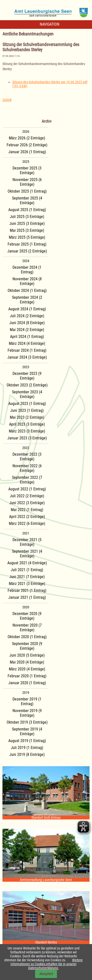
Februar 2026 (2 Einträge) (27, 145)
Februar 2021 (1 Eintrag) (27, 590)
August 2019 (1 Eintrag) (27, 741)
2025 (26, 162)
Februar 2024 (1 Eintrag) (27, 350)
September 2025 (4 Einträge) (27, 200)
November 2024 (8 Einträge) (27, 281)
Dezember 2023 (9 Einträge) (27, 376)
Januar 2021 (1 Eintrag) (27, 597)
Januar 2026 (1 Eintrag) (27, 152)
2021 (26, 533)
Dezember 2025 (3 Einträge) (27, 170)
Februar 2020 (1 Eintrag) (27, 676)
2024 (26, 261)
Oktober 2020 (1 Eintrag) (27, 637)
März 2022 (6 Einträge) (27, 523)
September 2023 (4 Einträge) (27, 394)
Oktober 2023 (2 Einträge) (27, 385)
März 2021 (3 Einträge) (27, 584)
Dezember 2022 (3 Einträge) (27, 457)
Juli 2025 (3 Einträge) (27, 217)
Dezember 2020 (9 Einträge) (27, 616)
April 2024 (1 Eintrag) (27, 337)
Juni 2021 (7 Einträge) (27, 577)
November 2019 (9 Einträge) (27, 713)
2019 (26, 693)
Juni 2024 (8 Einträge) (27, 323)
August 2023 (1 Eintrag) (27, 404)
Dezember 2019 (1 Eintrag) (27, 701)
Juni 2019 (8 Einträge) (27, 755)
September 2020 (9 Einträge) (27, 646)
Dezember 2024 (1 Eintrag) (27, 270)
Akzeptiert (46, 974)
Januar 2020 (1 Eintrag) (27, 683)
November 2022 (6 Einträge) (27, 468)
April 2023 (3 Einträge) (27, 424)
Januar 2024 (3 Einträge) (27, 357)
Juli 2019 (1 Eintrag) (27, 748)
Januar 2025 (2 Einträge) (27, 251)
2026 (26, 132)
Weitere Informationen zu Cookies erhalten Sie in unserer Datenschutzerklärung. (47, 964)
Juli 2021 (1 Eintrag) (27, 570)
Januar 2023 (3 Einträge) (27, 438)
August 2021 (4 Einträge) (27, 563)
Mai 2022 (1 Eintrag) (27, 510)
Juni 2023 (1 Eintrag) (27, 410)
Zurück (7, 100)
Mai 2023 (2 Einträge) (27, 417)
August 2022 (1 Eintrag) (27, 489)
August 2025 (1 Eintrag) (27, 210)
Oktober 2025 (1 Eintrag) (27, 191)
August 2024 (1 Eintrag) (27, 309)
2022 (26, 448)
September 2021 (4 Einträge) (27, 554)
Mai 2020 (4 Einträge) (27, 662)
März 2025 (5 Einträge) (27, 237)
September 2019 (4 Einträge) (27, 731)
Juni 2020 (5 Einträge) (27, 655)
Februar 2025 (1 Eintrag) (27, 244)
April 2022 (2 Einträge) (27, 517)
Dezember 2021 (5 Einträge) (27, 542)
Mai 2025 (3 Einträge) (27, 230)
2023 (26, 367)
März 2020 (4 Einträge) (27, 669)
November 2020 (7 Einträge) (27, 628)
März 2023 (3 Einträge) (27, 431)
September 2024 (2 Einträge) (27, 300)
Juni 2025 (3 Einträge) (27, 224)
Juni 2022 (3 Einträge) (27, 503)
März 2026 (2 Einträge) (27, 138)
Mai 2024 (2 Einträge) (27, 330)
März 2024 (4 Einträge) (27, 343)
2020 (26, 607)
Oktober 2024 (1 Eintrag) (27, 291)
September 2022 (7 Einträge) (27, 480)
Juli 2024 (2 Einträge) (27, 316)
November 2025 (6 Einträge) (27, 182)
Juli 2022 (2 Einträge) (27, 496)
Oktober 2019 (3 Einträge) (27, 722)
